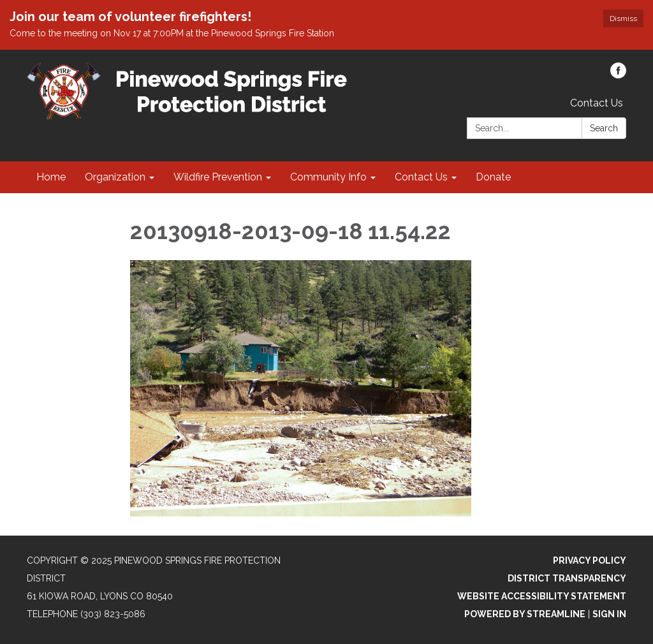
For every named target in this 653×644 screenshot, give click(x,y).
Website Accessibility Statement (542, 596)
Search (604, 128)
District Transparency (567, 578)
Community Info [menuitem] (328, 177)
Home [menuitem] (51, 177)
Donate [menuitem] (493, 177)
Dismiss (623, 18)
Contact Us (597, 103)
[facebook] (618, 75)
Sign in (609, 614)
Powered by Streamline (525, 614)
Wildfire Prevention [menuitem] (218, 177)
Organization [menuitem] (115, 177)
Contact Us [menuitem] (421, 177)
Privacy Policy (590, 560)
